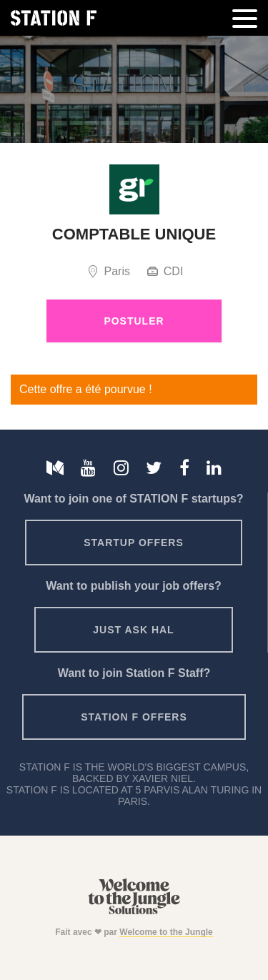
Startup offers (134, 543)
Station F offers (134, 717)
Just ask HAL (133, 630)
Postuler (134, 321)
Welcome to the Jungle (166, 932)
